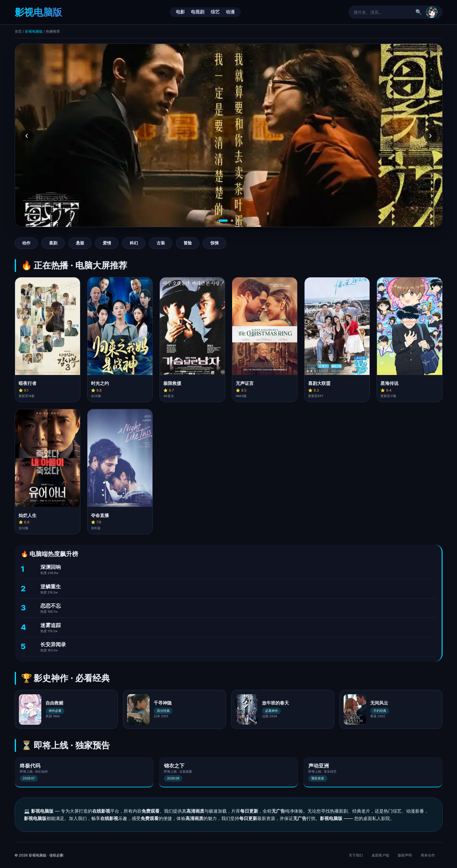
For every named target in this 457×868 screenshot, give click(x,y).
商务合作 (428, 855)
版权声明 (405, 855)
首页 (18, 31)
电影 (180, 12)
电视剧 (198, 12)
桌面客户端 (380, 855)
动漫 (230, 12)
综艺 (215, 12)
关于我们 (356, 855)
